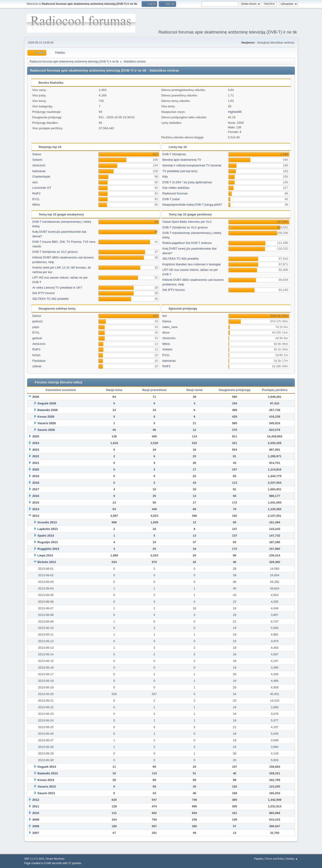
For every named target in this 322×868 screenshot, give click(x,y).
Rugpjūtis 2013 (48, 549)
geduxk (37, 338)
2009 (36, 820)
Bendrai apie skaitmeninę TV (182, 160)
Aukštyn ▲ (292, 859)
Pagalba (259, 859)
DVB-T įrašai (171, 199)
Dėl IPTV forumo (44, 293)
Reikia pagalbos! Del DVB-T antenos (187, 243)
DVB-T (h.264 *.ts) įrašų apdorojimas (187, 182)
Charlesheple (41, 177)
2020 (36, 469)
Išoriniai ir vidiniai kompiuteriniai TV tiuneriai (192, 165)
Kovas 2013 (46, 780)
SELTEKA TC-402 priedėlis (51, 299)
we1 (35, 182)
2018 (36, 483)
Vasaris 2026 (47, 423)
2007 (36, 833)
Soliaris (37, 160)
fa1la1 (36, 355)
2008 (36, 826)
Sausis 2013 (46, 793)
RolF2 (36, 193)
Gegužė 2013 (47, 767)
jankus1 (38, 321)
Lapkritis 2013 (48, 529)
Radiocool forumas (175, 193)
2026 (36, 397)
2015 (36, 502)
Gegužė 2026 (47, 403)
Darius (37, 154)
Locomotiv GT (42, 188)
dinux (166, 332)
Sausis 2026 (46, 430)
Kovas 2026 (46, 417)
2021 (36, 463)
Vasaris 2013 (47, 787)
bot (165, 316)
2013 (36, 516)
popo (36, 327)
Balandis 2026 (48, 410)
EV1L (36, 199)
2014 (36, 509)
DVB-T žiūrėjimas (174, 154)
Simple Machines (55, 859)
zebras (37, 366)
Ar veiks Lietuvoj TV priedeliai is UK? (57, 288)
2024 (36, 443)
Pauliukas (39, 361)
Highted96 (235, 112)
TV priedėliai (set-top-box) (180, 171)
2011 (36, 806)
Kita (165, 177)
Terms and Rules (274, 859)
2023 (36, 450)
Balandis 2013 (48, 773)
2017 (36, 489)
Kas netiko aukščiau (176, 188)
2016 (36, 496)
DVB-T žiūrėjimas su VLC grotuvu (55, 252)
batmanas (39, 171)
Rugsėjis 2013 (48, 542)
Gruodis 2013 (47, 522)
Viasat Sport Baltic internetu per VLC (187, 222)
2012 (36, 800)
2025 (36, 436)
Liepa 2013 (45, 555)
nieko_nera (170, 327)
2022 (36, 456)
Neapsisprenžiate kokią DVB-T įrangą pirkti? (192, 205)
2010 (36, 813)
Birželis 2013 (47, 562)
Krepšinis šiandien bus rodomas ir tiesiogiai (192, 264)
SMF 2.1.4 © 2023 (34, 859)
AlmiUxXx (39, 165)
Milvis (36, 205)
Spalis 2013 (46, 536)
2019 (36, 476)
